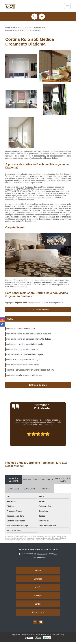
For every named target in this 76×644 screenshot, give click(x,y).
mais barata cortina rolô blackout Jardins (23, 365)
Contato (38, 604)
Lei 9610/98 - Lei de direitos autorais (49, 540)
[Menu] (67, 6)
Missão (38, 587)
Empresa (38, 579)
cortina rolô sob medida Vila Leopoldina (22, 349)
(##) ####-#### (21, 303)
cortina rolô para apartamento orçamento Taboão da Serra (30, 370)
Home (38, 571)
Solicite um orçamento (38, 310)
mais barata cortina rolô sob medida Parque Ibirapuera (29, 334)
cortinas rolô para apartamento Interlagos (23, 360)
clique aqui (34, 303)
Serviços (38, 596)
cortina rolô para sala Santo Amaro (21, 329)
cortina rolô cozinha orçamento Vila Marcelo (24, 375)
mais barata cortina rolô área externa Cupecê (25, 354)
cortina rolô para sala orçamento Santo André (25, 344)
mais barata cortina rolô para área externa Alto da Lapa (29, 339)
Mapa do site (38, 612)
